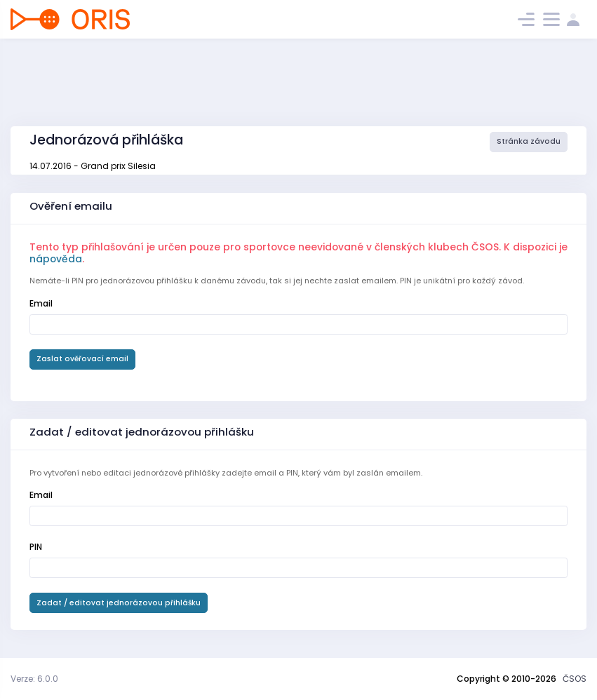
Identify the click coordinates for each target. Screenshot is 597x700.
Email (41, 303)
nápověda (56, 259)
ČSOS (575, 679)
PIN (36, 547)
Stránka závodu (529, 141)
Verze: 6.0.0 (34, 679)
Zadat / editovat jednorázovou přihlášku (119, 603)
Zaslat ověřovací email (82, 359)
